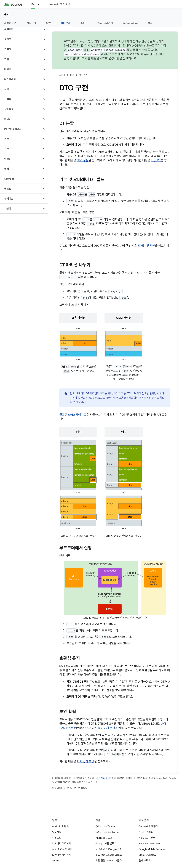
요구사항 (57, 832)
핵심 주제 (83, 75)
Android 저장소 (60, 826)
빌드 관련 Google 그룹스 (109, 855)
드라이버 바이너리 (62, 855)
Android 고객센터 (148, 826)
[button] (21, 29)
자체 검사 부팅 (85, 761)
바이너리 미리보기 (62, 843)
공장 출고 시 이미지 (62, 849)
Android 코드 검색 (60, 4)
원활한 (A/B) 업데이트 (73, 415)
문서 (7, 14)
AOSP (62, 75)
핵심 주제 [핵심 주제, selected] (66, 23)
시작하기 (31, 23)
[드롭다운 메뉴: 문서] (40, 4)
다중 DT (156, 160)
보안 (48, 23)
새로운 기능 (10, 23)
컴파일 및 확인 (146, 246)
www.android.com (149, 843)
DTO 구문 (83, 160)
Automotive (130, 23)
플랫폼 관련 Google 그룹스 (110, 849)
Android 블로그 (104, 838)
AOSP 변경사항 (110, 59)
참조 (150, 23)
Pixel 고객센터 (146, 832)
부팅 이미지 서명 (105, 728)
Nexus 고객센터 (147, 838)
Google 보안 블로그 (106, 843)
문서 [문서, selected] (33, 4)
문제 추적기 (145, 861)
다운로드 (57, 838)
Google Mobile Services (152, 849)
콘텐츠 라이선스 (104, 778)
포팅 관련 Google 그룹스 (109, 861)
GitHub (56, 861)
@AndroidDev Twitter (108, 832)
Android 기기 (105, 23)
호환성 (84, 23)
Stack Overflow (147, 855)
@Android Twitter (105, 826)
